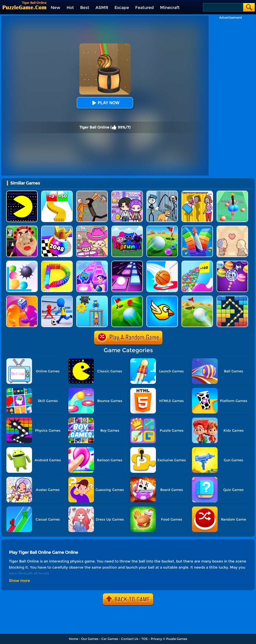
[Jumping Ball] (127, 263)
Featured (145, 8)
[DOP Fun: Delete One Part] (197, 193)
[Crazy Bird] (162, 298)
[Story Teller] (232, 228)
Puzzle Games (177, 639)
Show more (19, 581)
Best (85, 8)
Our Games (90, 639)
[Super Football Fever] (57, 298)
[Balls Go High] (197, 263)
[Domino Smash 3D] (57, 263)
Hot (70, 8)
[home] (24, 7)
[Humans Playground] (92, 193)
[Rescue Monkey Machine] (92, 298)
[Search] (223, 7)
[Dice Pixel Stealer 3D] (22, 298)
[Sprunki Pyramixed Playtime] (127, 228)
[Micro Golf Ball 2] (162, 228)
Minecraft (170, 8)
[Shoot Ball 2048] (57, 228)
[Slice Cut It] (197, 228)
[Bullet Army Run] (57, 193)
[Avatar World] (92, 228)
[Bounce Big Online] (232, 193)
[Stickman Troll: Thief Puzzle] (162, 193)
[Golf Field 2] (127, 298)
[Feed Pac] (22, 193)
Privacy (156, 639)
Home (73, 639)
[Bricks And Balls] (232, 298)
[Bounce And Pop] (22, 263)
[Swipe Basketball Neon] (162, 263)
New (56, 8)
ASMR (102, 8)
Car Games (110, 639)
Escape (122, 8)
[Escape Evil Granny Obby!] (22, 228)
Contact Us (130, 639)
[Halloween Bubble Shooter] (232, 263)
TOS (145, 639)
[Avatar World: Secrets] (127, 193)
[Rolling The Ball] (197, 298)
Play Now (105, 103)
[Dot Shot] (92, 263)
